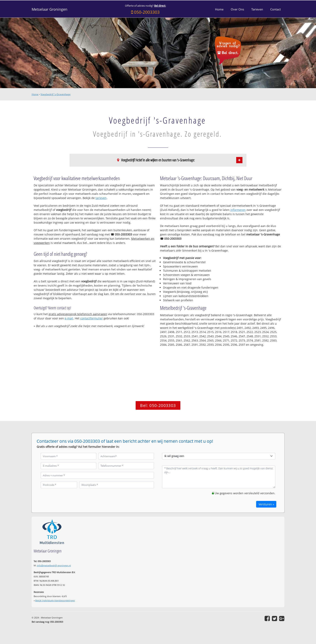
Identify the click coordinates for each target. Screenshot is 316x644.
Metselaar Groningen (49, 9)
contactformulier (91, 318)
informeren (238, 210)
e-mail (69, 318)
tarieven (101, 198)
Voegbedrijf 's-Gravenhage (56, 94)
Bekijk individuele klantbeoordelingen (55, 600)
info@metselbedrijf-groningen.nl (54, 565)
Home (35, 94)
